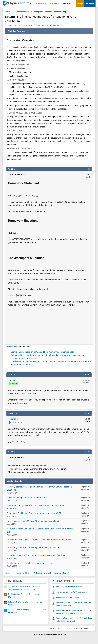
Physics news (12, 347)
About (61, 629)
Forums (53, 3)
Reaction (56, 25)
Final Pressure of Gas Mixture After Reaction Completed (33, 521)
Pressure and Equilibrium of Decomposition (27, 498)
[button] (46, 4)
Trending (67, 3)
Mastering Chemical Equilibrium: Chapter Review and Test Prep (36, 555)
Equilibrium (41, 25)
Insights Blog (37, 3)
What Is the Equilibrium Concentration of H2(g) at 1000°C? (34, 513)
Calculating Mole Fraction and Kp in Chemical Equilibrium (33, 547)
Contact (52, 629)
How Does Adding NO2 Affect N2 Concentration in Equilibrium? (36, 505)
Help (86, 629)
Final (49, 25)
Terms (69, 629)
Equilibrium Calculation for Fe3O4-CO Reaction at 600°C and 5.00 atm (39, 540)
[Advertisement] (49, 324)
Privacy (78, 629)
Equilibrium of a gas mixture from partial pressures (30, 563)
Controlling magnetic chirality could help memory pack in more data (42, 352)
